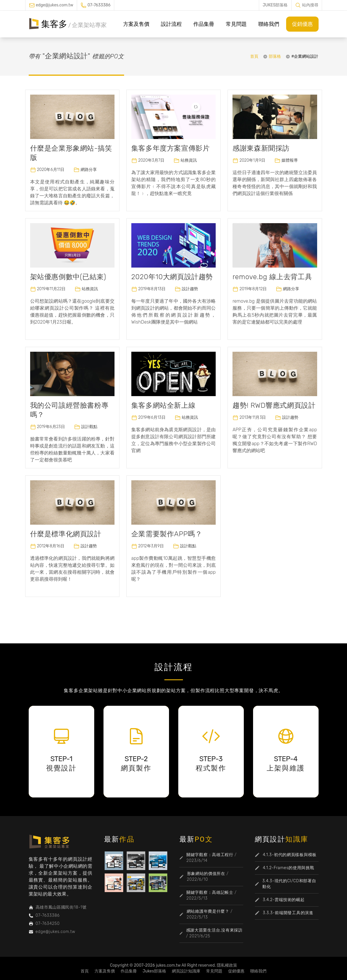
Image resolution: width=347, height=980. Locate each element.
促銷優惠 (302, 24)
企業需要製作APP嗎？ (167, 534)
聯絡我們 (269, 24)
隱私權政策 (227, 965)
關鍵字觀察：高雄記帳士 (210, 893)
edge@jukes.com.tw (55, 5)
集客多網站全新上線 (163, 405)
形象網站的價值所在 (206, 874)
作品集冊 (204, 24)
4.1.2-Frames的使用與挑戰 (289, 868)
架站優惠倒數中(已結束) (68, 277)
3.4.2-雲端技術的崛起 (284, 900)
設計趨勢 (190, 289)
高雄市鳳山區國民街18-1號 (61, 907)
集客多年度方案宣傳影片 (171, 148)
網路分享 (89, 170)
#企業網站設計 (305, 56)
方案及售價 (136, 24)
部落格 (275, 56)
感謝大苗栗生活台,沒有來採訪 (214, 930)
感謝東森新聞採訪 (261, 148)
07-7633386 (99, 5)
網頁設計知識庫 (186, 971)
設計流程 (171, 24)
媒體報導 (290, 160)
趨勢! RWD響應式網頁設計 (274, 405)
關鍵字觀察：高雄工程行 (210, 855)
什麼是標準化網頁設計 (66, 534)
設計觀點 (89, 427)
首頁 (254, 56)
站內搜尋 (310, 5)
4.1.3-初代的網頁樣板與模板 (290, 855)
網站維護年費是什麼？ (208, 911)
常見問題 (236, 24)
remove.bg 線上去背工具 (272, 277)
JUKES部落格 (275, 5)
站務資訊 (189, 160)
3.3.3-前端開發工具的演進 (288, 913)
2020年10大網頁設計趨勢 (172, 277)
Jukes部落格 (154, 971)
